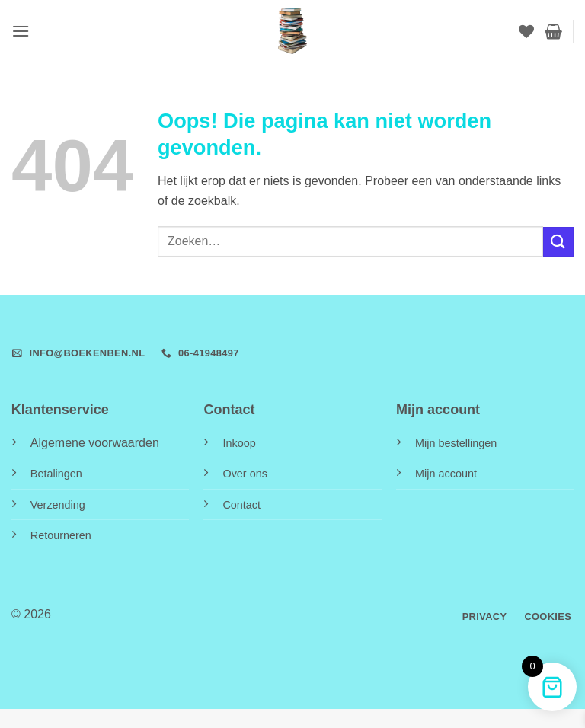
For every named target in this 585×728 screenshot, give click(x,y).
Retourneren (61, 535)
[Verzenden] (558, 242)
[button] (21, 31)
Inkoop (239, 443)
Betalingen (56, 474)
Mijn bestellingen (456, 443)
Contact (241, 505)
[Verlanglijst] (526, 31)
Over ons (245, 474)
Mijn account (446, 474)
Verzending (58, 505)
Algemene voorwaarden (95, 443)
